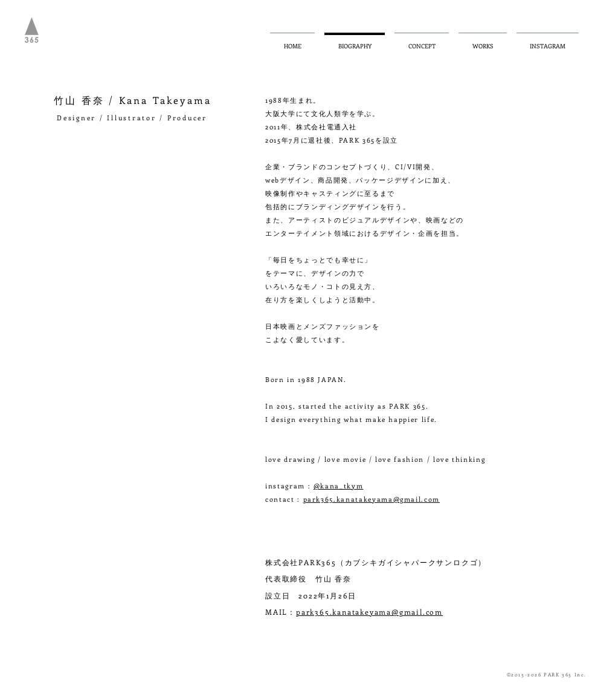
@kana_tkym (339, 486)
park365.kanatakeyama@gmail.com (372, 499)
